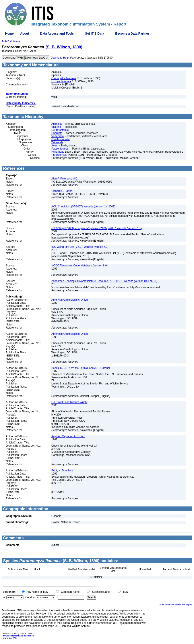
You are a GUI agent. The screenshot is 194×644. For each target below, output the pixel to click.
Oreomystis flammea (64, 78)
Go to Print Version (11, 41)
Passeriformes (60, 149)
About (25, 33)
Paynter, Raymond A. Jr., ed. (68, 436)
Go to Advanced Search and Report (176, 605)
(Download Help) (59, 58)
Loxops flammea (61, 81)
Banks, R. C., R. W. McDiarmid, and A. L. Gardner (81, 368)
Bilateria (56, 127)
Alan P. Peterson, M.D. (65, 179)
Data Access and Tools (57, 33)
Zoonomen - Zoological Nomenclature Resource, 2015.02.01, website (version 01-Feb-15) (104, 281)
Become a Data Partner (132, 33)
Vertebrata (57, 136)
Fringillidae (58, 152)
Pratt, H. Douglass (62, 471)
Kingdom (30, 597)
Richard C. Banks (62, 191)
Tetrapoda (57, 142)
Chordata (57, 133)
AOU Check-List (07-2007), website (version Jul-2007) (83, 207)
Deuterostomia (60, 130)
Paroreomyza (59, 155)
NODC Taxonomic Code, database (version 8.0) (80, 266)
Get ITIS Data (94, 33)
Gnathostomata (60, 139)
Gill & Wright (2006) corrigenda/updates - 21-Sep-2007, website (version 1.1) (97, 228)
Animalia (56, 124)
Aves (54, 146)
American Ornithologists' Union (70, 300)
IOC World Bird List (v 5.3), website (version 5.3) (80, 247)
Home (9, 33)
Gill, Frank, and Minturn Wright (69, 402)
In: (4, 597)
